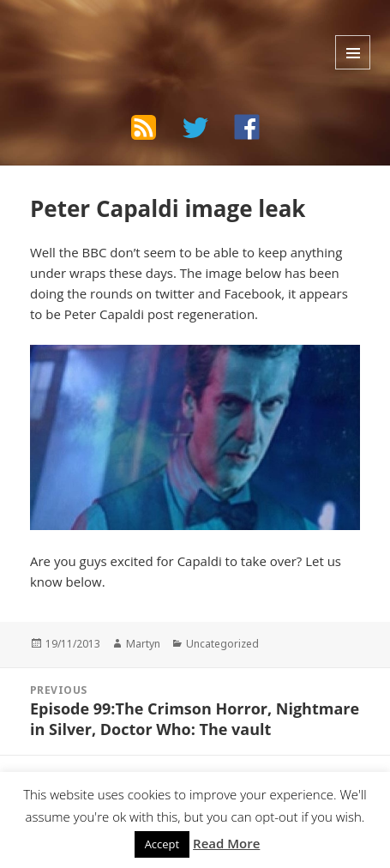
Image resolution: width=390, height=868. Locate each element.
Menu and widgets (353, 52)
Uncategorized (222, 644)
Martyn (143, 644)
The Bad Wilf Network (124, 33)
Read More (226, 843)
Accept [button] (162, 844)
